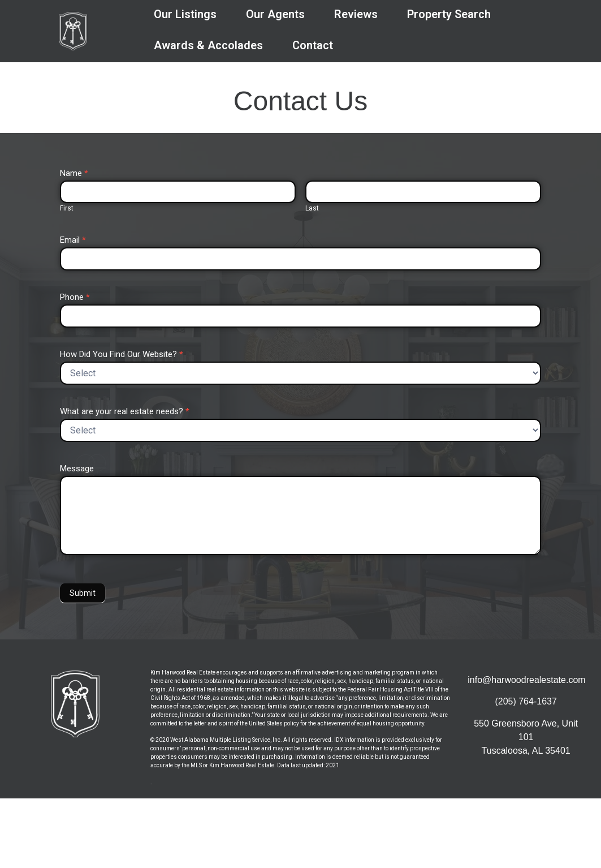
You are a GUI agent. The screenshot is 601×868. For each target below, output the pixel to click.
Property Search (449, 14)
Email (73, 240)
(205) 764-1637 (526, 701)
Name (74, 174)
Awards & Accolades (208, 45)
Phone (75, 298)
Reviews (356, 14)
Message (77, 469)
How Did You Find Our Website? (122, 355)
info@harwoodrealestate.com (526, 680)
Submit (83, 593)
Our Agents (275, 14)
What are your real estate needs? (125, 412)
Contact (313, 45)
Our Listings (185, 14)
